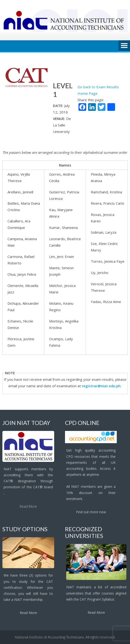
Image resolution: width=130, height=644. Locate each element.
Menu (124, 46)
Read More (28, 506)
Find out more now (91, 512)
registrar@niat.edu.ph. (102, 386)
